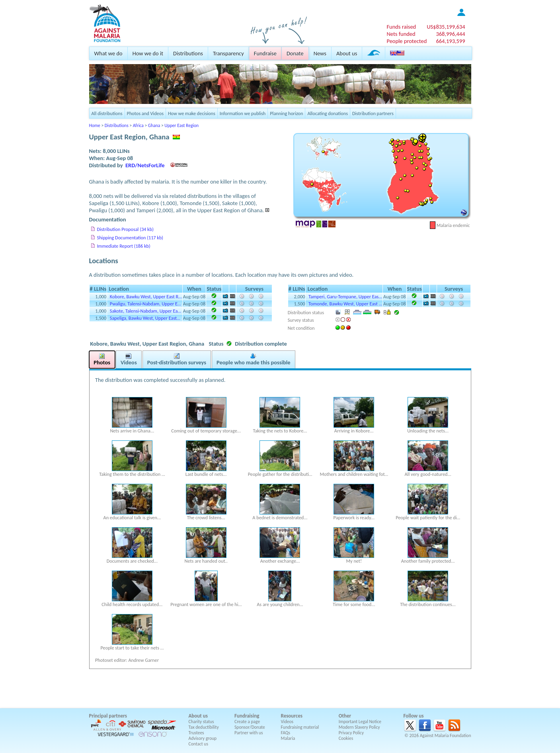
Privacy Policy (351, 733)
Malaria (288, 738)
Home (95, 125)
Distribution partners (373, 113)
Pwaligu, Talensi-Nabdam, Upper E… (145, 304)
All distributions (107, 113)
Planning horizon (286, 113)
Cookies (346, 738)
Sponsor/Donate (250, 727)
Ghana (154, 125)
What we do (108, 53)
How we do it (148, 53)
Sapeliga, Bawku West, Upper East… (145, 318)
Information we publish (243, 113)
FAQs (286, 733)
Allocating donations (328, 113)
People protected (407, 41)
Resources (292, 716)
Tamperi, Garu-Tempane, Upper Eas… (345, 296)
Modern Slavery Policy (359, 727)
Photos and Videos (145, 113)
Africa (138, 125)
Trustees (196, 733)
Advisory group (203, 738)
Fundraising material (300, 727)
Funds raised (401, 27)
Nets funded (401, 34)
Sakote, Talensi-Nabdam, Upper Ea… (145, 311)
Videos (287, 722)
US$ (446, 27)
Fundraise (265, 53)
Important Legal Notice (360, 722)
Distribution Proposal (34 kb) (125, 229)
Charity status (201, 722)
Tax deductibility (204, 727)
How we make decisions (192, 113)
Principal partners (108, 716)
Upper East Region (181, 125)
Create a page (247, 722)
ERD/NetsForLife (145, 165)
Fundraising (247, 716)
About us (347, 53)
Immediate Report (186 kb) (124, 246)
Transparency (228, 53)
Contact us (198, 744)
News (320, 53)
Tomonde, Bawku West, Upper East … (345, 304)
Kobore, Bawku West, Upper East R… (146, 296)
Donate (295, 53)
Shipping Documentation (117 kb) (130, 238)
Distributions (188, 53)
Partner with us (249, 733)
